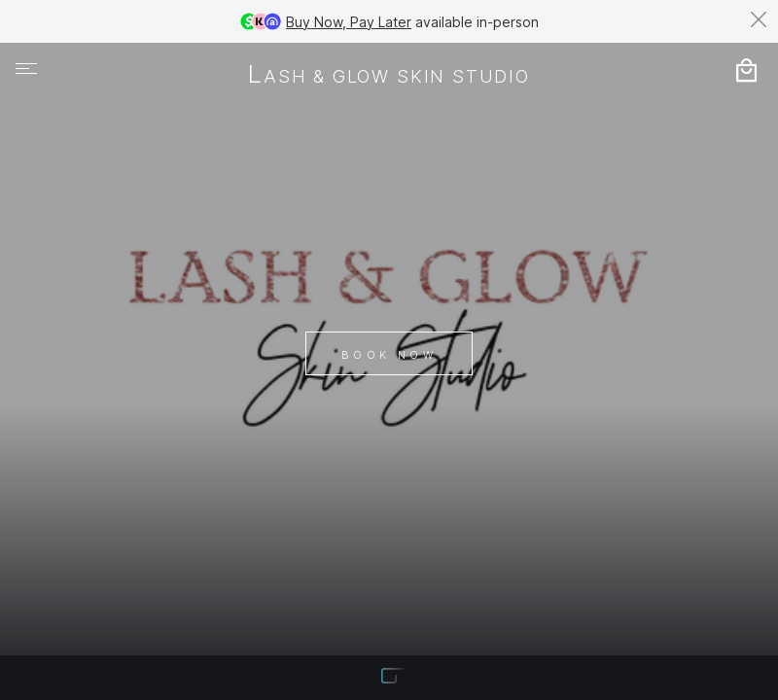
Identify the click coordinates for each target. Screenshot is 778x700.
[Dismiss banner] (759, 19)
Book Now (389, 355)
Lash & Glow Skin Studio (389, 76)
